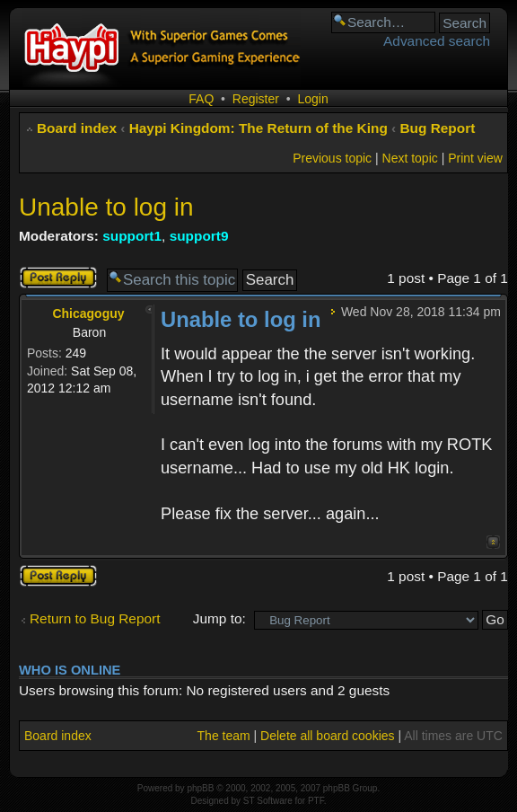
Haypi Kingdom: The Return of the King (258, 128)
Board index (77, 128)
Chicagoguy (88, 313)
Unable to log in (106, 207)
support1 (132, 236)
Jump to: (219, 618)
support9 (199, 236)
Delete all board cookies (327, 736)
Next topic (410, 158)
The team (224, 736)
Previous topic (332, 158)
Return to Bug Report (95, 618)
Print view (475, 158)
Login (312, 99)
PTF (316, 801)
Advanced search (437, 41)
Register (256, 99)
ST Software (268, 801)
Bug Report (438, 128)
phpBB (200, 788)
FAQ (201, 99)
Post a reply (58, 278)
